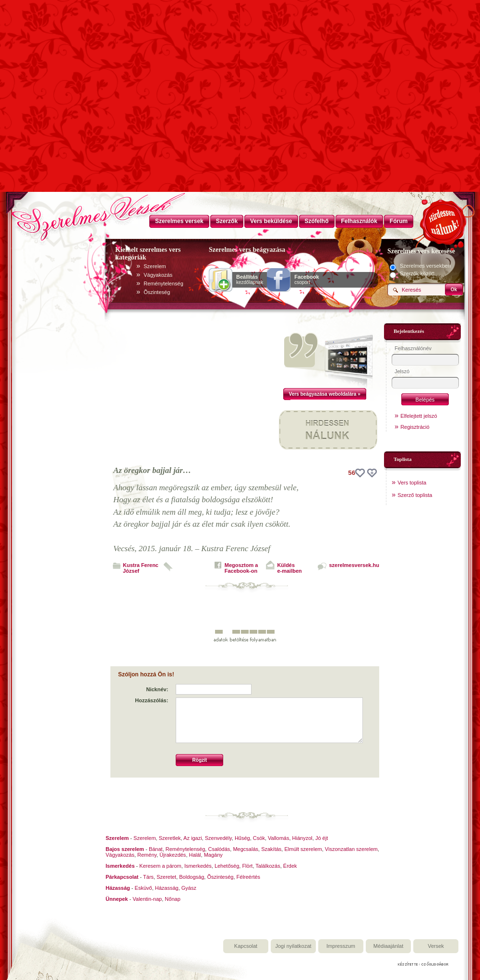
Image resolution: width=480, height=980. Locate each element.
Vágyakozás (158, 275)
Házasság (167, 888)
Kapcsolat (246, 946)
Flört (247, 866)
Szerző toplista (415, 495)
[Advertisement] (240, 120)
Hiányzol (302, 838)
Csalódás (219, 849)
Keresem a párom (160, 866)
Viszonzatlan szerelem (351, 849)
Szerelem (155, 266)
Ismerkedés (198, 866)
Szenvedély (218, 838)
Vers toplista (412, 483)
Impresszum (341, 946)
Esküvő (144, 888)
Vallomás (278, 838)
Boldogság (192, 877)
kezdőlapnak (250, 280)
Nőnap (172, 899)
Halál (195, 855)
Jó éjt (322, 838)
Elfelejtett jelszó (419, 416)
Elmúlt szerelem (303, 849)
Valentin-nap (147, 899)
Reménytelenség (163, 283)
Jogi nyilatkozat (293, 946)
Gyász (189, 888)
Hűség (242, 838)
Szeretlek (170, 838)
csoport (306, 280)
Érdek (290, 866)
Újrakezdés (173, 855)
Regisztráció (415, 427)
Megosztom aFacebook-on (241, 568)
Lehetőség (227, 866)
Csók (259, 838)
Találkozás (268, 866)
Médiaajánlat (388, 946)
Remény (147, 855)
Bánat (156, 849)
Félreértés (249, 877)
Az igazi (193, 838)
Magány (213, 855)
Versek (436, 946)
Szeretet (166, 877)
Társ (148, 877)
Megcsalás (246, 849)
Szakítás (271, 849)
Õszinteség (157, 292)
